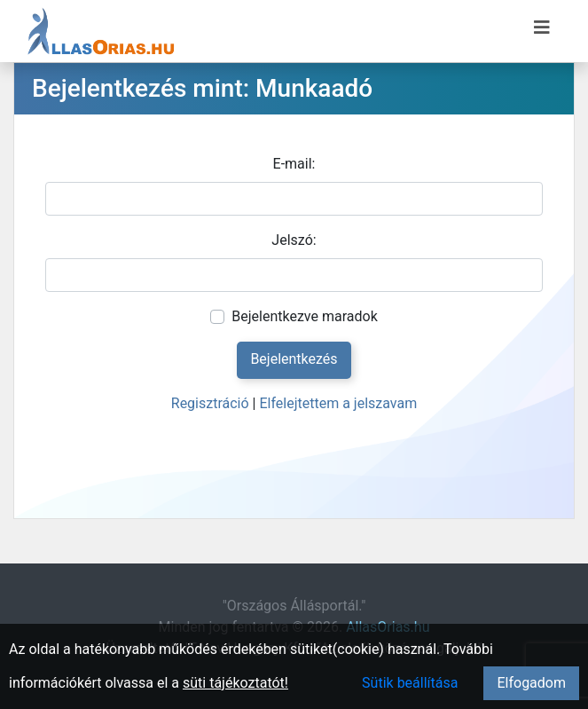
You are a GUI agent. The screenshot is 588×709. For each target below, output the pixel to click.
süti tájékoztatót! (235, 683)
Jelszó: (294, 240)
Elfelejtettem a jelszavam (338, 403)
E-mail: (294, 164)
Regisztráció (210, 403)
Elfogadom (531, 683)
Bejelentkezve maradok (305, 316)
